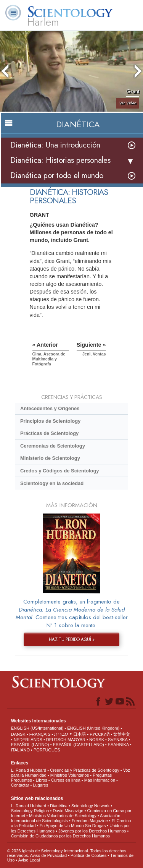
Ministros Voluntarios (70, 775)
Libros (42, 780)
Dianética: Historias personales (60, 160)
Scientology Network (90, 806)
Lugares (40, 785)
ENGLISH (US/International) (37, 728)
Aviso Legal (29, 860)
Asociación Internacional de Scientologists (66, 818)
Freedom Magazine (90, 821)
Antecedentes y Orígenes (50, 408)
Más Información (100, 780)
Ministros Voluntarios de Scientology (63, 816)
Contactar (20, 785)
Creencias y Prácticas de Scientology (85, 770)
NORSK (97, 740)
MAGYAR (76, 740)
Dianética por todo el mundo (57, 176)
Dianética (59, 806)
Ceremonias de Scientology (53, 446)
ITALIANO (20, 750)
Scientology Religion (30, 811)
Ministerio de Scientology (50, 458)
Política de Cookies (88, 855)
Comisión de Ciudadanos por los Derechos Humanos (60, 836)
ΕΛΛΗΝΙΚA (118, 745)
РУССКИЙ (100, 734)
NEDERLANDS (28, 740)
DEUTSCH (56, 740)
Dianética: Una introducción (55, 145)
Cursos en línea (66, 780)
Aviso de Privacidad (48, 855)
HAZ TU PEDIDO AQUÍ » (72, 639)
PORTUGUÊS (47, 750)
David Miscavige (68, 811)
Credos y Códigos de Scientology (60, 471)
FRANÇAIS (40, 734)
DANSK (18, 734)
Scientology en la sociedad (52, 483)
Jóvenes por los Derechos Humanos (92, 831)
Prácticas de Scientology (49, 433)
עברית (61, 734)
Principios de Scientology (50, 421)
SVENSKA (118, 740)
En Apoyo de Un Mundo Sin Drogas (73, 826)
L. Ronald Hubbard (29, 770)
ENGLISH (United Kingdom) (93, 728)
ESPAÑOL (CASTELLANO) (79, 745)
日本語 (80, 734)
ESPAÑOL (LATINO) (30, 745)
